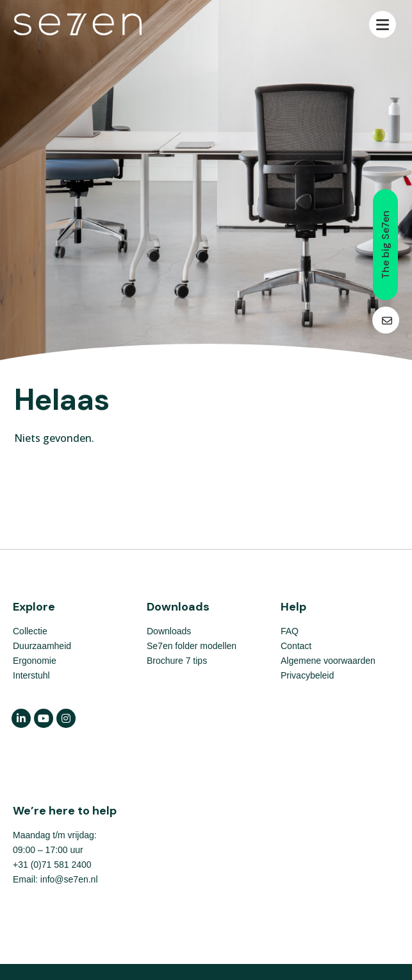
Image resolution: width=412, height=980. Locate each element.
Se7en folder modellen (192, 646)
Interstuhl (31, 675)
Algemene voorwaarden (328, 661)
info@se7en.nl (69, 879)
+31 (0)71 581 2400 (52, 865)
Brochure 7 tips (177, 661)
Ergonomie (35, 661)
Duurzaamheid (42, 646)
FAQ (290, 631)
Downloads (169, 631)
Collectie (30, 631)
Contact (296, 646)
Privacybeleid (307, 675)
